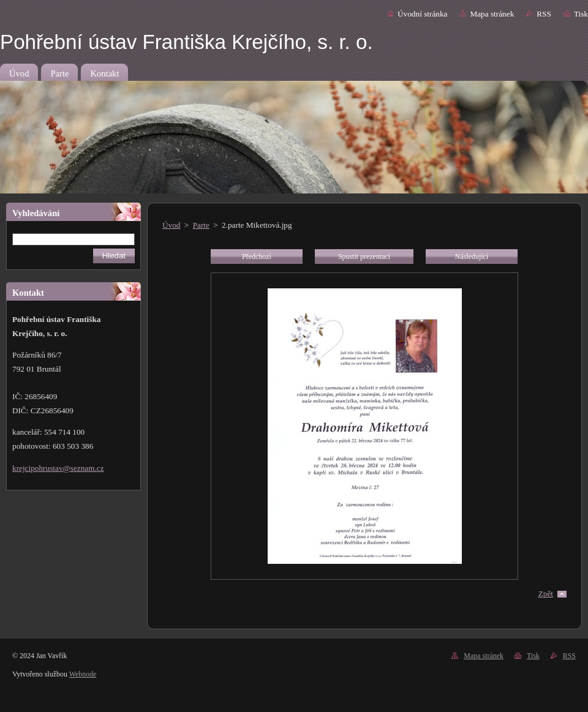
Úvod (171, 225)
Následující (472, 257)
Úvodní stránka (422, 14)
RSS (544, 14)
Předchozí (257, 257)
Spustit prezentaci (364, 257)
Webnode (83, 674)
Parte (201, 225)
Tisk (581, 14)
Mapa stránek (492, 14)
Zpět (546, 594)
